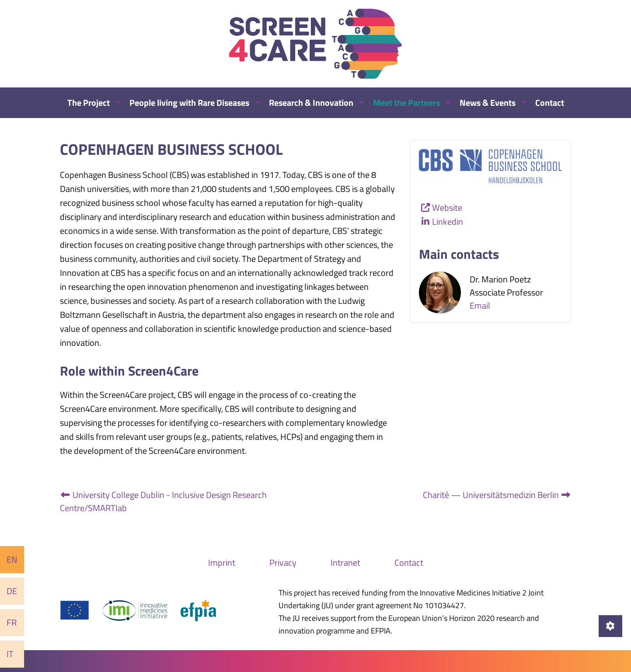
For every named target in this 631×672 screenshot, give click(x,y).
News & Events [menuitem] (488, 103)
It (10, 654)
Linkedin (448, 221)
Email (480, 305)
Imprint (222, 562)
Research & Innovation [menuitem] (311, 103)
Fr (12, 622)
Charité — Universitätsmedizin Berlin (497, 495)
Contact (409, 562)
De (12, 591)
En (12, 559)
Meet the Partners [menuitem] (406, 103)
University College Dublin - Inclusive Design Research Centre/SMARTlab (163, 501)
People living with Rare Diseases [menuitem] (189, 103)
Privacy (283, 562)
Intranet (345, 562)
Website (447, 207)
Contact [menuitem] (550, 103)
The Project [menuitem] (89, 103)
